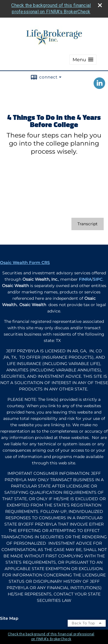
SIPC (98, 279)
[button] (83, 60)
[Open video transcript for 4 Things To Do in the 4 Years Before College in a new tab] (88, 224)
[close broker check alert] (100, 5)
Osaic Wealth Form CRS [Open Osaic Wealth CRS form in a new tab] (25, 263)
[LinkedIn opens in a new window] (99, 87)
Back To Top (87, 623)
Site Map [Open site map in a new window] (9, 618)
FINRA (85, 279)
